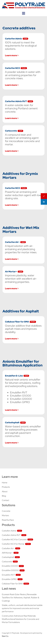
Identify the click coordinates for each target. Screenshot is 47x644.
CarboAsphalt (8, 557)
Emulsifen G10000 (10, 570)
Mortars (5, 515)
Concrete (6, 511)
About (5, 491)
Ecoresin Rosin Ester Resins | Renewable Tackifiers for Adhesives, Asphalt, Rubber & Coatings (20, 598)
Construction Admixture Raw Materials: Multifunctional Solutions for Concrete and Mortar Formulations (20, 619)
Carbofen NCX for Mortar (13, 544)
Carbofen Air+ (8, 548)
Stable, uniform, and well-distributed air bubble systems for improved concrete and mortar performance (22, 608)
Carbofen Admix (9, 531)
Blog (4, 496)
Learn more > (12, 55)
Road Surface (8, 520)
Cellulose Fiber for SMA (12, 584)
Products (6, 487)
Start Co (5, 636)
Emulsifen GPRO (9, 579)
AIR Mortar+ (7, 553)
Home (5, 483)
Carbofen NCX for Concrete (14, 540)
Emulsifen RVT (8, 575)
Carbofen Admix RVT (11, 535)
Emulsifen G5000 (10, 566)
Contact (6, 500)
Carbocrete (7, 562)
